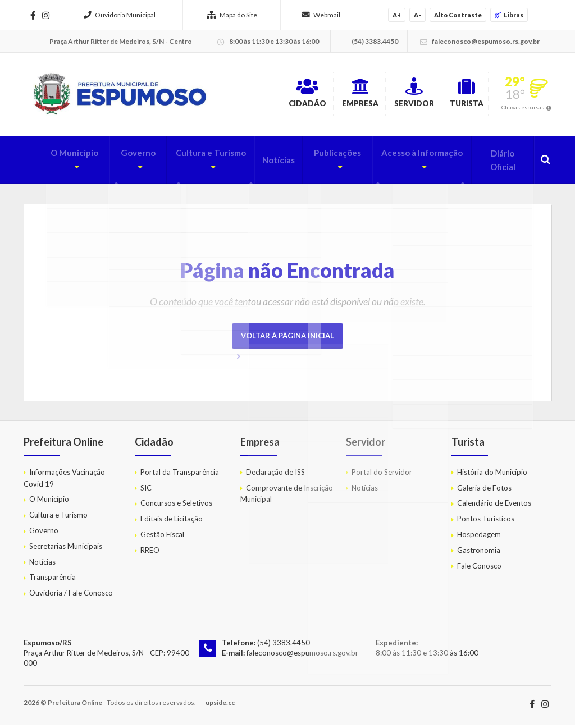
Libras (509, 15)
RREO (150, 553)
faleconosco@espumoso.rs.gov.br (302, 656)
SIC (146, 491)
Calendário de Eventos (494, 506)
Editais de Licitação (172, 522)
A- (417, 15)
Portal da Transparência (180, 475)
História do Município (492, 475)
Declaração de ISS (275, 475)
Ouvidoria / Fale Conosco (71, 596)
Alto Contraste (458, 15)
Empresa (325, 95)
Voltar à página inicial (287, 338)
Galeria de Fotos (484, 491)
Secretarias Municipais (66, 549)
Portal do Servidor (382, 475)
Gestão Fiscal (162, 537)
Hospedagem (479, 537)
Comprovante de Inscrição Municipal (287, 496)
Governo (114, 163)
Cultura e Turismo (191, 163)
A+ (397, 15)
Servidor (392, 95)
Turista (458, 95)
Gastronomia (479, 553)
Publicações (321, 163)
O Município (49, 163)
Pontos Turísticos (486, 522)
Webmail (321, 15)
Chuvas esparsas (523, 109)
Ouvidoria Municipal (120, 15)
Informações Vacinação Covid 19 (64, 481)
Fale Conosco (479, 569)
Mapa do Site (232, 15)
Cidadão (259, 95)
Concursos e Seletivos (176, 506)
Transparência (53, 580)
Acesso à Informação (410, 163)
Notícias (266, 163)
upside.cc (220, 706)
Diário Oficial (500, 163)
